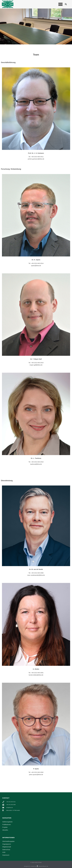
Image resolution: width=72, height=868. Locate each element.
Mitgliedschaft (7, 847)
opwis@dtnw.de (36, 266)
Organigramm (7, 844)
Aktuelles (5, 830)
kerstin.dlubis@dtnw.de (36, 675)
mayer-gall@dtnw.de (36, 365)
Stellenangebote (7, 822)
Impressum (6, 855)
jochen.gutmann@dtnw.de (36, 159)
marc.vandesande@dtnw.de (36, 575)
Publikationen (7, 824)
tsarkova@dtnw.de (36, 464)
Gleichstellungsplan (8, 841)
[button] (60, 4)
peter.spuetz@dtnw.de (36, 775)
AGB (4, 852)
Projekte (5, 827)
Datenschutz (6, 850)
